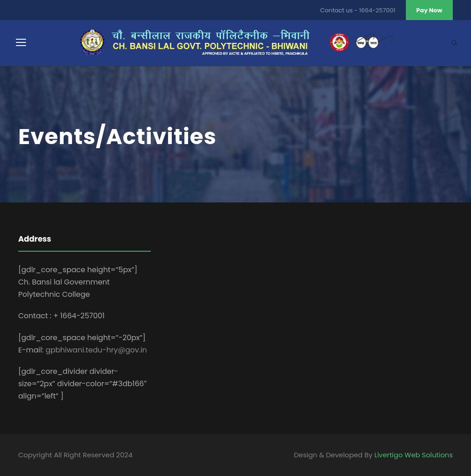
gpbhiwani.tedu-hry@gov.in (96, 350)
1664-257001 (377, 10)
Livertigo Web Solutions (414, 455)
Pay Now (429, 10)
